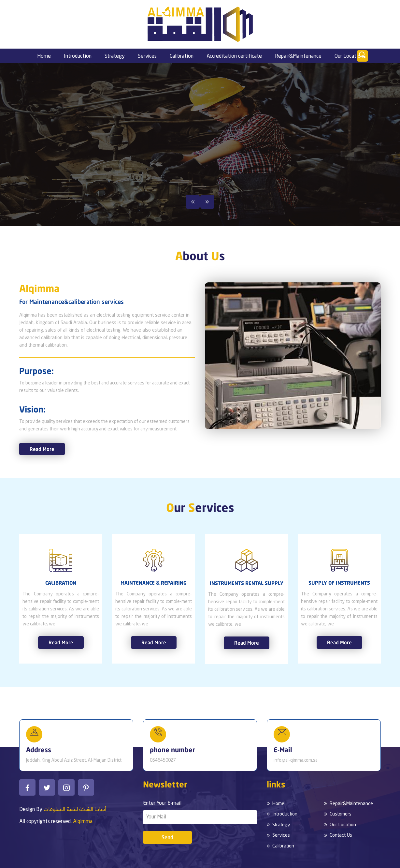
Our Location (349, 56)
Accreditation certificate (234, 56)
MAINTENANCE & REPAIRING (154, 583)
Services (147, 56)
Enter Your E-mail (162, 803)
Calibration (182, 56)
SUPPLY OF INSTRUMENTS (339, 583)
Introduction (78, 56)
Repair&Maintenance (298, 56)
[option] (200, 145)
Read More (42, 449)
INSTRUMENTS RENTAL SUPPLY (247, 583)
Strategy (115, 56)
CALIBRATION (61, 583)
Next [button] (207, 202)
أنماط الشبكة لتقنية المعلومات (75, 810)
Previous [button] (193, 202)
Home (44, 56)
